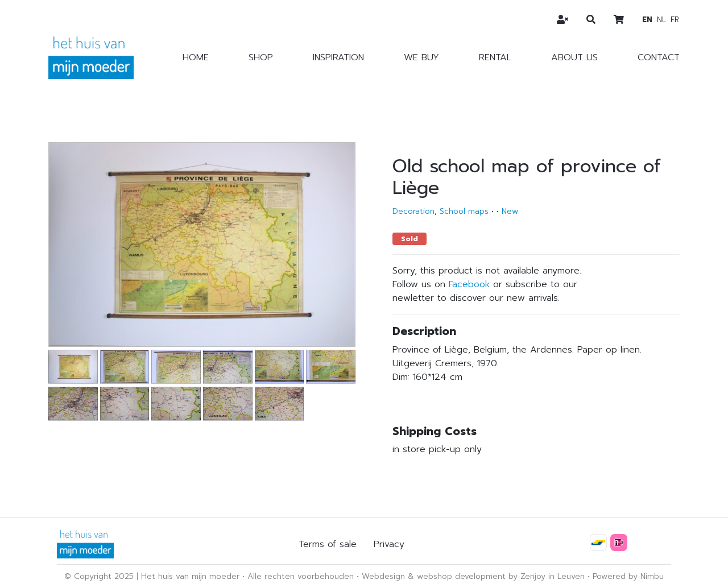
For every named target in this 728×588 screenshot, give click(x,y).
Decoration (413, 211)
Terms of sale (328, 544)
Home (196, 57)
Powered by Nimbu (628, 576)
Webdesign (383, 576)
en (647, 20)
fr (675, 20)
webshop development (461, 576)
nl (661, 20)
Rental (495, 57)
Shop (261, 57)
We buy (421, 57)
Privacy (389, 544)
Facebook (469, 284)
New (510, 211)
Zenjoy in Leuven (553, 576)
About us (574, 57)
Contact (659, 57)
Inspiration (338, 57)
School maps (464, 211)
